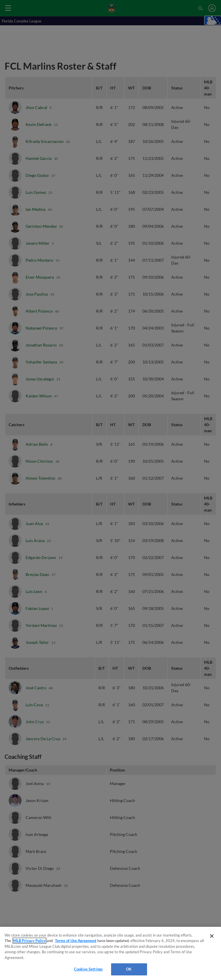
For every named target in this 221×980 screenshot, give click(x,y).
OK (129, 969)
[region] (110, 953)
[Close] (212, 936)
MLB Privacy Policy (29, 941)
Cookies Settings (88, 969)
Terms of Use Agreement (76, 941)
